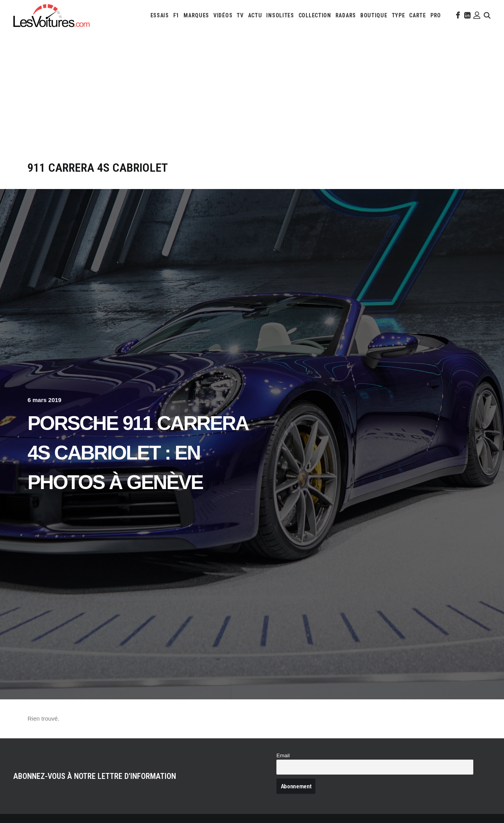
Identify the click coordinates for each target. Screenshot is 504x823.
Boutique (374, 15)
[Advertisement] (252, 102)
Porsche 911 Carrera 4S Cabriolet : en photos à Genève (138, 453)
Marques (196, 15)
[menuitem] (160, 15)
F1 (176, 15)
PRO (436, 15)
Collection (315, 15)
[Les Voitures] (52, 15)
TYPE (398, 15)
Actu (255, 15)
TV (240, 15)
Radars (346, 15)
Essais (160, 15)
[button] (457, 15)
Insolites (280, 15)
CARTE (418, 15)
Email (283, 755)
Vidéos (223, 15)
